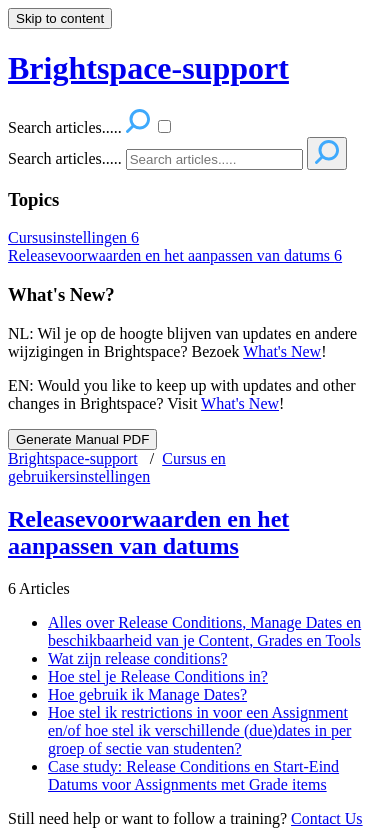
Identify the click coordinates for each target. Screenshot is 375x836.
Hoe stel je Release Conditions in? (158, 676)
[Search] (214, 159)
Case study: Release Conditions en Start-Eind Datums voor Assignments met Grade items (193, 775)
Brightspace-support (73, 458)
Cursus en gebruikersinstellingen (117, 467)
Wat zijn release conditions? (138, 658)
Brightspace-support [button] (148, 68)
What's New (282, 351)
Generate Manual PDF (82, 439)
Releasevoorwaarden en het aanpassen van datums (175, 255)
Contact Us (327, 818)
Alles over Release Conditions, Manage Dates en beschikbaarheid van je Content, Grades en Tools (204, 631)
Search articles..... (65, 158)
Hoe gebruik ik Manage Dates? (147, 694)
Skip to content (60, 18)
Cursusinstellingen (73, 237)
